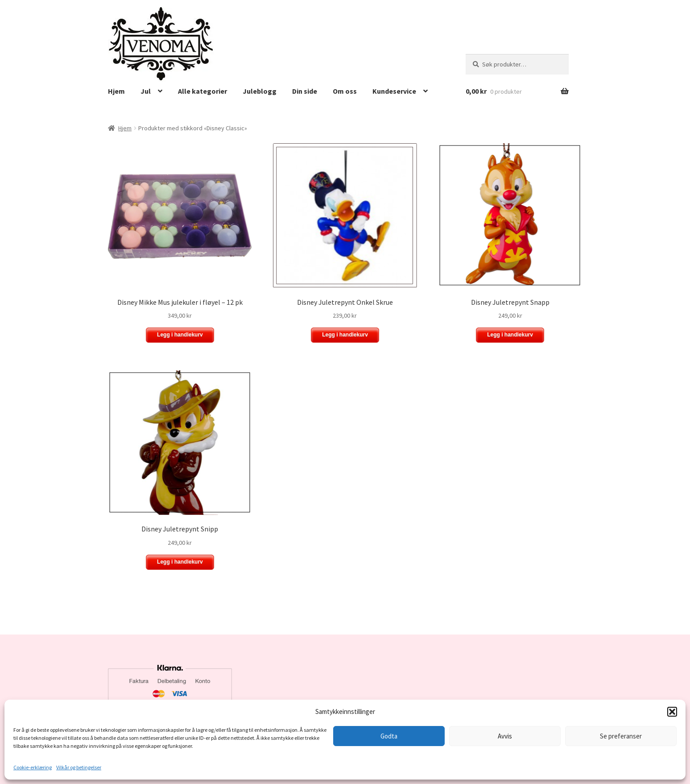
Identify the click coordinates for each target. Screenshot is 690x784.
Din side (305, 91)
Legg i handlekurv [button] (180, 335)
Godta (389, 736)
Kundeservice (394, 91)
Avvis (505, 736)
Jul (146, 91)
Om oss (345, 91)
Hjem (116, 91)
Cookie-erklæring (33, 767)
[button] (672, 712)
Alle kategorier (202, 91)
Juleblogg (260, 91)
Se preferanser (621, 736)
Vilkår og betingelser (79, 767)
